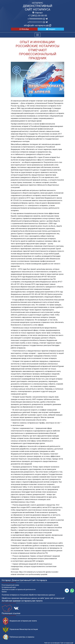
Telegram (51, 29)
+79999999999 (37, 19)
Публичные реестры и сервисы (19, 637)
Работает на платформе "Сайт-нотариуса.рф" (59, 643)
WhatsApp (24, 29)
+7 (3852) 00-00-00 (37, 16)
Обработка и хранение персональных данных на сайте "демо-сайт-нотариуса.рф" (33, 598)
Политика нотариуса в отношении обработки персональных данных (28, 595)
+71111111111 (37, 22)
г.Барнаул (38, 13)
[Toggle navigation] (37, 35)
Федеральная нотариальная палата (20, 621)
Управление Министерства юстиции (20, 629)
